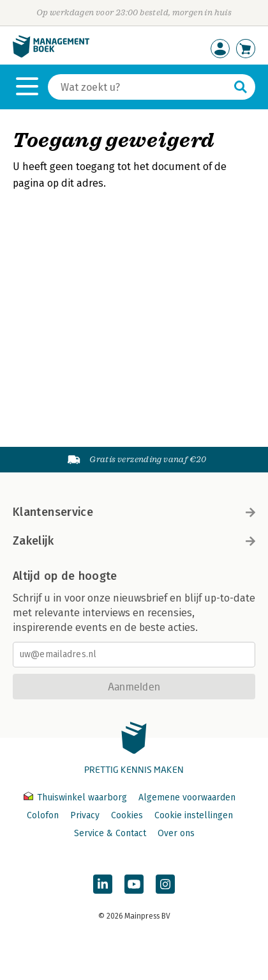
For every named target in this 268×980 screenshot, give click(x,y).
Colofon (43, 815)
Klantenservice (134, 512)
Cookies (127, 815)
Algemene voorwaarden (187, 797)
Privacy (85, 815)
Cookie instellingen (194, 815)
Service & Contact (110, 833)
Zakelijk (134, 541)
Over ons (176, 833)
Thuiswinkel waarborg (77, 797)
